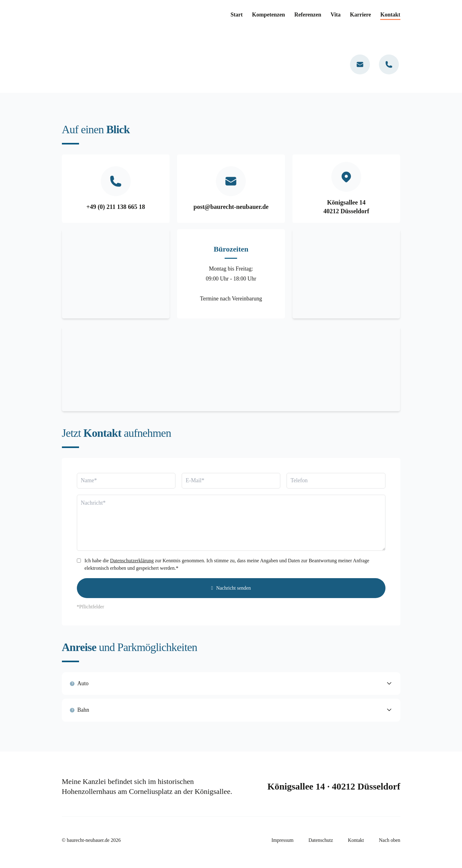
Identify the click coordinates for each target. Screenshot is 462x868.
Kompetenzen (268, 15)
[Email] (231, 480)
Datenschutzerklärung (132, 560)
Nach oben (390, 839)
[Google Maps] (231, 368)
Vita (336, 15)
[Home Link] (109, 15)
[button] (231, 683)
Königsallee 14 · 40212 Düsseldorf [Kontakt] (333, 785)
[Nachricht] (231, 522)
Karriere (361, 15)
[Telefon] (389, 64)
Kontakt (390, 15)
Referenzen (308, 15)
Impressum (282, 839)
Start (237, 15)
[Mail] (360, 64)
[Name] (126, 480)
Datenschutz (321, 839)
